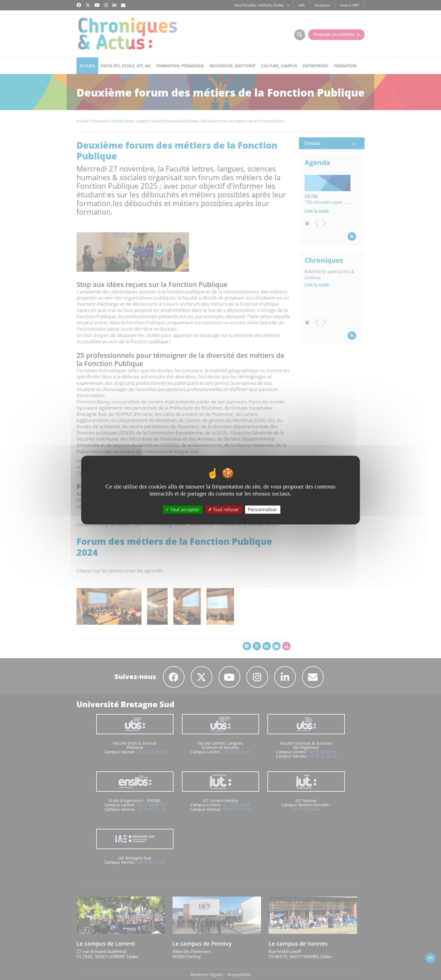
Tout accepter (182, 510)
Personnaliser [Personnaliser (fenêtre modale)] (263, 510)
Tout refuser (224, 510)
